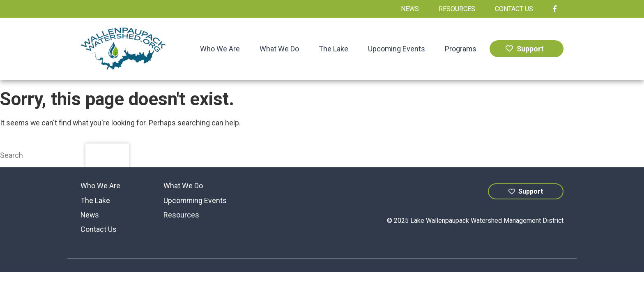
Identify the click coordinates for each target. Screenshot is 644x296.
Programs (461, 49)
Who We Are (220, 49)
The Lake (333, 49)
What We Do (279, 49)
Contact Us (514, 9)
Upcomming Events (195, 200)
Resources (457, 9)
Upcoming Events (397, 49)
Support (525, 49)
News (410, 9)
